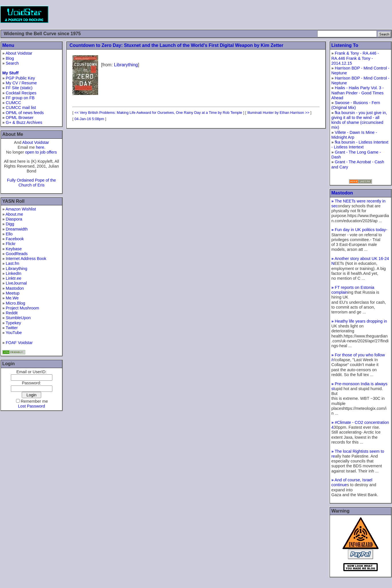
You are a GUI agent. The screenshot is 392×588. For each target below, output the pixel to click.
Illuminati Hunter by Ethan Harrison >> (278, 113)
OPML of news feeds (25, 113)
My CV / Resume (21, 83)
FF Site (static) (19, 88)
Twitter (12, 328)
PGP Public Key (20, 78)
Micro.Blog (15, 303)
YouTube (14, 333)
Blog (10, 58)
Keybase (14, 249)
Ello (9, 234)
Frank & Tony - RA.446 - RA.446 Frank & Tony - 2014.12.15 (355, 58)
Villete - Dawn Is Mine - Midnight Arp (354, 135)
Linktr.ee (13, 278)
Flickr (11, 244)
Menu (8, 45)
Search (12, 63)
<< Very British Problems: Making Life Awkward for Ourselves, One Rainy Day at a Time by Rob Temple (158, 113)
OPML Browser (20, 118)
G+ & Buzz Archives (24, 122)
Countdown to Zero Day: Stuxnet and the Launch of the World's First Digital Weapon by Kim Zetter (176, 45)
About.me (14, 214)
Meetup (13, 293)
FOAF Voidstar (19, 343)
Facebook (15, 239)
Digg (10, 224)
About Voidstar (19, 53)
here (40, 147)
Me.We (12, 298)
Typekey (13, 323)
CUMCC (13, 103)
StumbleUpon (18, 318)
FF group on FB (20, 98)
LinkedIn (13, 273)
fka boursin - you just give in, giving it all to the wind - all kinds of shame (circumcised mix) (359, 120)
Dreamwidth (17, 229)
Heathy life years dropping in (359, 321)
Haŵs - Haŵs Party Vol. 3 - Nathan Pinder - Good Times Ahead (358, 93)
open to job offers (41, 152)
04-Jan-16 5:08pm (89, 119)
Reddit (12, 313)
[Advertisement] (288, 14)
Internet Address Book (26, 259)
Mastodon (15, 288)
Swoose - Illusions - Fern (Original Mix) (356, 105)
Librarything (16, 269)
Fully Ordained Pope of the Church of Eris (31, 183)
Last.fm (12, 263)
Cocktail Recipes (21, 93)
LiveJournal (16, 283)
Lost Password (31, 406)
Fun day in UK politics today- (359, 230)
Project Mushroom (22, 308)
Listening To (345, 45)
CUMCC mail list (21, 108)
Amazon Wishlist (21, 209)
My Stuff (10, 73)
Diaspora (14, 219)
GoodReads (17, 254)
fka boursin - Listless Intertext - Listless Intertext (360, 145)
